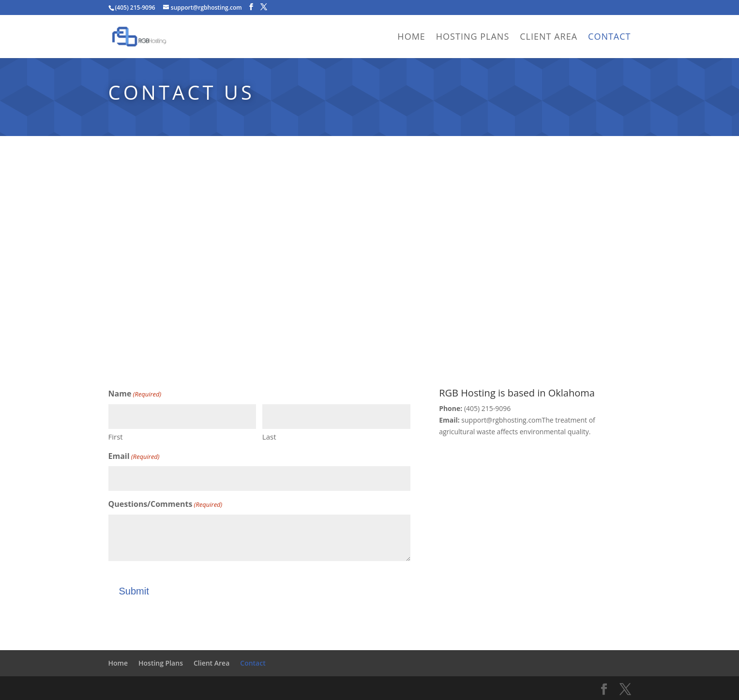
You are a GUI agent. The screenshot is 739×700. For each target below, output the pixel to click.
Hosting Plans (473, 38)
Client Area (549, 38)
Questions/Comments (166, 505)
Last (269, 437)
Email (134, 457)
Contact (609, 38)
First (116, 437)
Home (411, 38)
